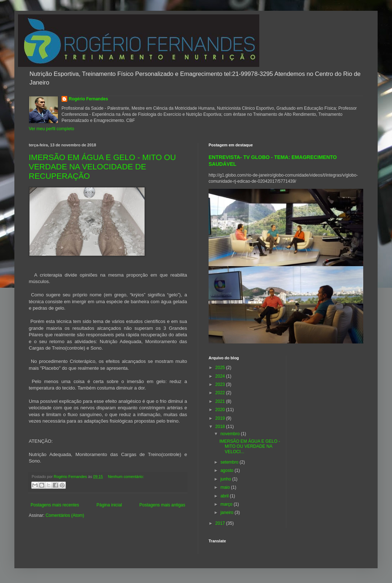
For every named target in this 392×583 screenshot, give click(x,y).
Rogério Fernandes (88, 99)
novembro (231, 434)
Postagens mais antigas (162, 505)
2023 (221, 384)
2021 (221, 401)
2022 (221, 393)
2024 (221, 376)
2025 (221, 368)
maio (226, 487)
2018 (221, 427)
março (227, 504)
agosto (227, 470)
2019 (221, 418)
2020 (221, 410)
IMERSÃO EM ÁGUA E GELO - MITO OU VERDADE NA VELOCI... (250, 447)
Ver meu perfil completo (51, 129)
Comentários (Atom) (65, 515)
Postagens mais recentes (55, 505)
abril (225, 496)
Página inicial (109, 505)
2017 (221, 523)
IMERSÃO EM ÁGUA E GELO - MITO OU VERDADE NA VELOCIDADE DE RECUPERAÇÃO (102, 167)
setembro (230, 462)
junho (226, 479)
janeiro (227, 513)
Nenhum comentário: (126, 477)
